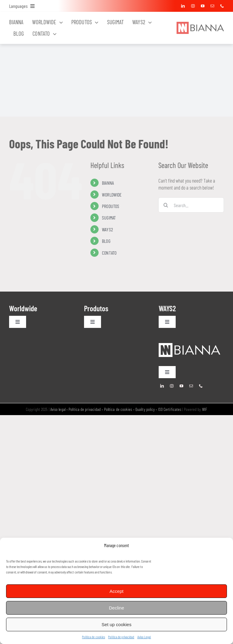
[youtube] (203, 6)
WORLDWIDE (112, 195)
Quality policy (145, 409)
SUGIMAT (109, 218)
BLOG (106, 241)
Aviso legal (58, 409)
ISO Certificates (170, 409)
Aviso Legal (144, 637)
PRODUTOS (111, 206)
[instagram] (193, 6)
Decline (116, 608)
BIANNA (108, 183)
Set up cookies (116, 624)
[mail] (212, 6)
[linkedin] (183, 6)
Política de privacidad (121, 637)
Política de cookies (93, 637)
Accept (116, 591)
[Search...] (191, 205)
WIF (205, 409)
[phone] (222, 6)
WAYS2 (107, 229)
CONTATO (109, 253)
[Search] (166, 205)
